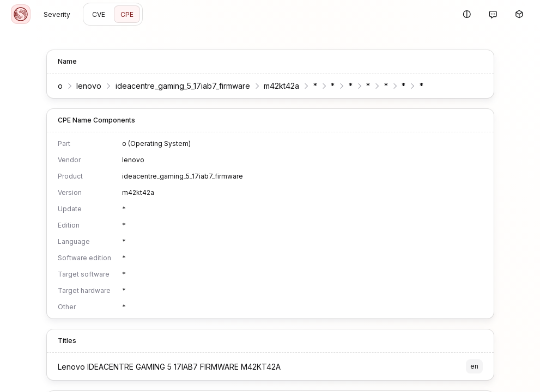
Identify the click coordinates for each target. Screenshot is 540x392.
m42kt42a (281, 86)
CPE (127, 14)
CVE (99, 14)
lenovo (89, 86)
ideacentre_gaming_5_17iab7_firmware (183, 86)
